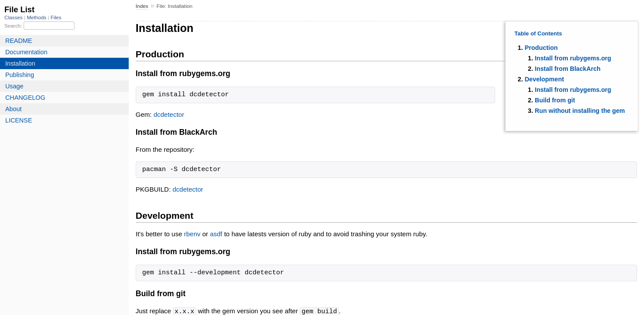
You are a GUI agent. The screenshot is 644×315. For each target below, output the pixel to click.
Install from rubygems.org (573, 58)
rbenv (192, 234)
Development (544, 79)
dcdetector (169, 114)
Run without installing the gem (580, 111)
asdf (216, 234)
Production (541, 48)
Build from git (555, 100)
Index (142, 6)
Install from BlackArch (568, 69)
